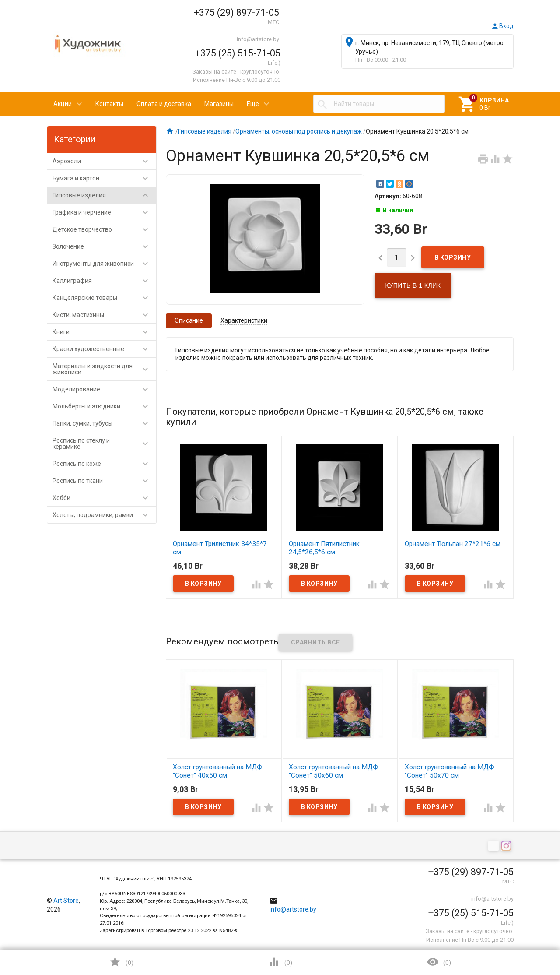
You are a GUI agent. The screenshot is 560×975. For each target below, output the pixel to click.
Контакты (109, 104)
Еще (253, 104)
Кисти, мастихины (104, 315)
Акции (63, 104)
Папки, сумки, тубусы (104, 423)
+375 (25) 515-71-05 (238, 53)
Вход (502, 26)
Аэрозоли (104, 161)
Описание (189, 320)
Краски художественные (104, 349)
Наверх (523, 933)
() (121, 962)
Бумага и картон (104, 178)
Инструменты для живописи (104, 264)
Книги (104, 332)
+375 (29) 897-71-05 (236, 12)
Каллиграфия (104, 281)
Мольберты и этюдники (104, 406)
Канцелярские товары (104, 298)
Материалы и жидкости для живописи (104, 369)
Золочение (104, 246)
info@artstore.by (258, 39)
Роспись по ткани (104, 481)
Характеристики (244, 320)
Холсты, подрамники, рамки (104, 515)
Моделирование (104, 389)
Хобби (104, 498)
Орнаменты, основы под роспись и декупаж (299, 131)
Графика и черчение (104, 212)
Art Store (66, 901)
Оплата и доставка (164, 104)
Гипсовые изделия (104, 195)
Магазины (219, 104)
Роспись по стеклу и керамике (104, 444)
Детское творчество (104, 229)
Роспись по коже (104, 464)
